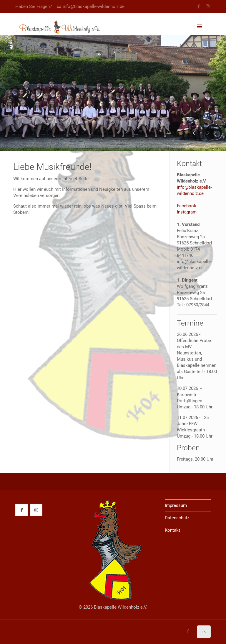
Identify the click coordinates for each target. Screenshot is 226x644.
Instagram (187, 212)
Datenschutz (177, 518)
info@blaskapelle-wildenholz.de (94, 6)
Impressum (176, 505)
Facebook (187, 206)
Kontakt (172, 530)
